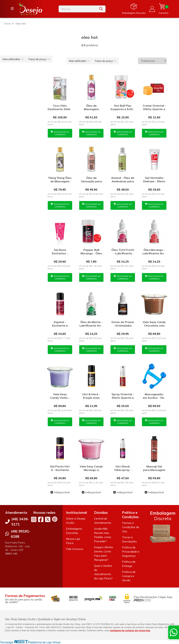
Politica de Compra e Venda (129, 576)
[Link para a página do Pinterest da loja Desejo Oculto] (55, 519)
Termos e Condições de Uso (131, 527)
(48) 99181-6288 (21, 534)
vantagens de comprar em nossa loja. (130, 630)
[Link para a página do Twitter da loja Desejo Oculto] (48, 519)
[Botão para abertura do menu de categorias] (12, 9)
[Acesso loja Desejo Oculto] (152, 9)
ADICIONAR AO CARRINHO (60, 133)
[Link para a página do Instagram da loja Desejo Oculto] (34, 519)
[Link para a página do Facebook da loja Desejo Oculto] (41, 519)
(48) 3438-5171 (20, 522)
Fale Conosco (75, 549)
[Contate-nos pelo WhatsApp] (174, 632)
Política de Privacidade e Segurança (131, 552)
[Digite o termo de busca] (78, 9)
